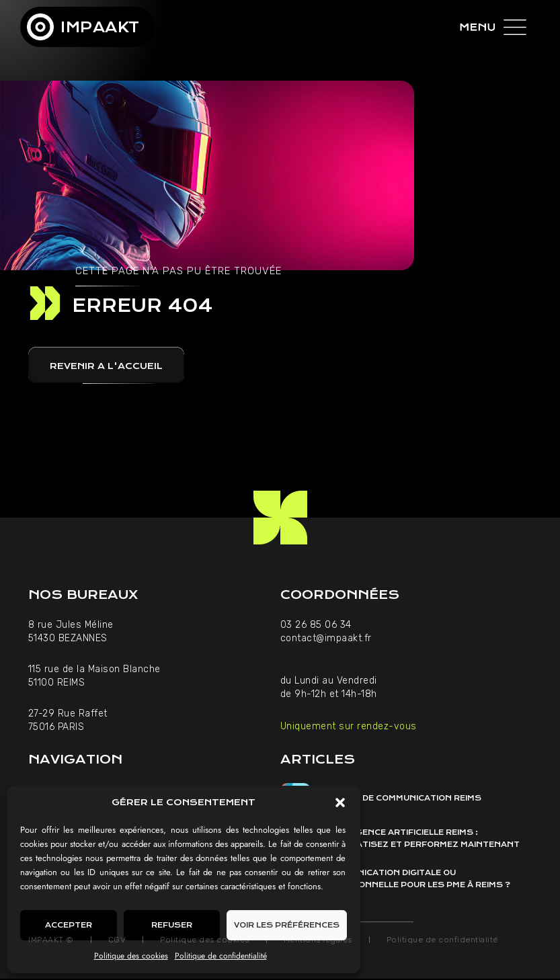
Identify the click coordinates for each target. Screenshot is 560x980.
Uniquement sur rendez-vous (349, 726)
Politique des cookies (131, 956)
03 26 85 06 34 (318, 625)
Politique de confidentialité (221, 956)
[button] (340, 803)
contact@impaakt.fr (326, 638)
